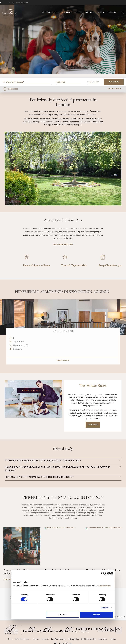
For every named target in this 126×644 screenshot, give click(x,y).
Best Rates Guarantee (114, 89)
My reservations (22, 2)
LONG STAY (89, 12)
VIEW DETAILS (63, 371)
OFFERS (78, 12)
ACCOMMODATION (51, 12)
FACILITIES (67, 12)
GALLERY (112, 12)
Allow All (97, 615)
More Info (105, 608)
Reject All (63, 615)
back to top (120, 617)
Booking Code (13, 89)
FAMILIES (101, 12)
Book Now (93, 425)
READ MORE (58, 245)
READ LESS (68, 245)
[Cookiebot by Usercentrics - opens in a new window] (103, 574)
